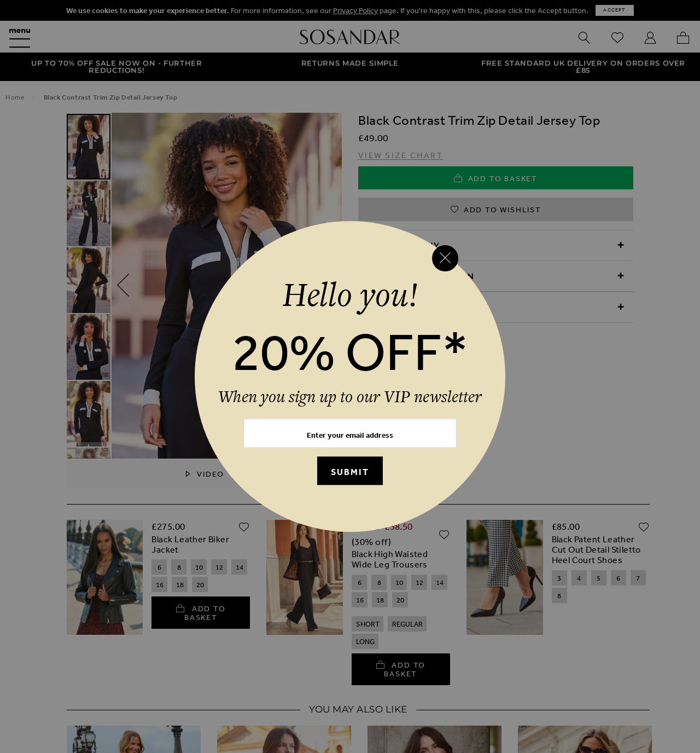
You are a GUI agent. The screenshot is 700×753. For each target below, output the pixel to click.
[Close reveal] (445, 258)
